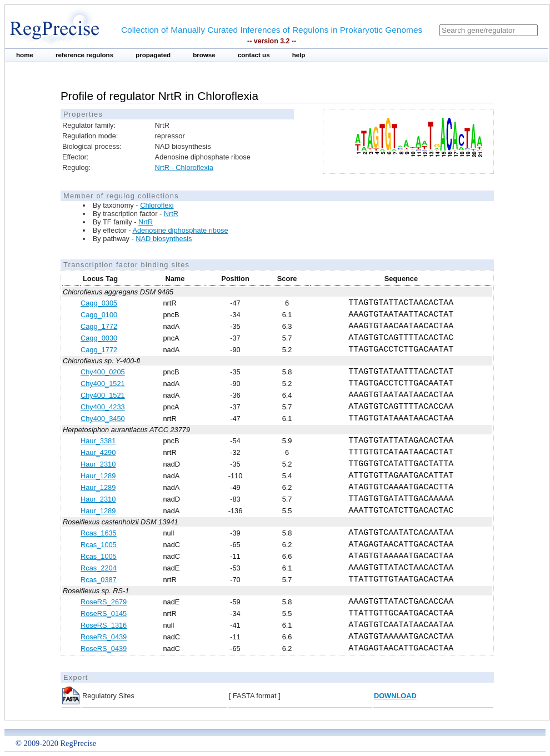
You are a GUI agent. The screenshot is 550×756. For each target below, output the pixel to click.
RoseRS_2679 (104, 602)
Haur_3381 (98, 441)
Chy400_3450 (103, 419)
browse (204, 55)
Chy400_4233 (103, 407)
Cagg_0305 (99, 303)
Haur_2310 (98, 464)
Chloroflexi (157, 205)
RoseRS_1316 (104, 625)
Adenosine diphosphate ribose (180, 230)
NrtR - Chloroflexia (184, 167)
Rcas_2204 (99, 568)
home (25, 55)
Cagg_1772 (99, 326)
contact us (254, 55)
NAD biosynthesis (164, 239)
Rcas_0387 (99, 580)
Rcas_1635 (99, 533)
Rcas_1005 (99, 545)
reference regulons (84, 55)
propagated (153, 55)
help (299, 55)
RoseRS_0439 (104, 637)
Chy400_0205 (103, 372)
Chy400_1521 (103, 384)
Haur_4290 (98, 452)
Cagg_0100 (99, 315)
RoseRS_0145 (104, 614)
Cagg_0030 (99, 338)
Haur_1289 (98, 476)
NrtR (171, 214)
